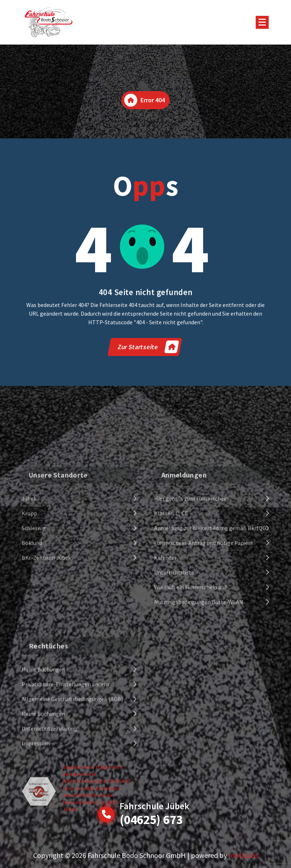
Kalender (165, 651)
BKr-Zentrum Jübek (46, 651)
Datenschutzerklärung (50, 847)
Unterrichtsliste (174, 666)
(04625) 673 (151, 820)
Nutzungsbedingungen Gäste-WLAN (199, 695)
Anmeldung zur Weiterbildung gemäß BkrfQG (210, 622)
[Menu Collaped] (262, 22)
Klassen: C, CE (171, 607)
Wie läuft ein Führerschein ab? (191, 681)
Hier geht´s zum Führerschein (191, 592)
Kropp (29, 607)
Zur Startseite (148, 347)
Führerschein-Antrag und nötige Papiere (204, 636)
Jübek (29, 592)
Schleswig (34, 622)
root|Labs (243, 855)
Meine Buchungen (43, 788)
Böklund (32, 636)
